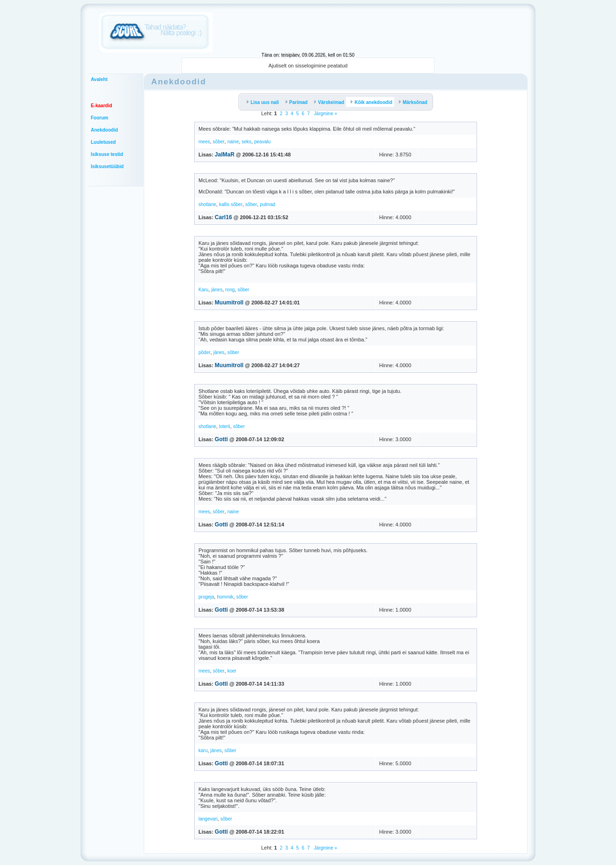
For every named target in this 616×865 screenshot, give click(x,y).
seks (246, 142)
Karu (203, 290)
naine (233, 142)
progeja (206, 597)
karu (203, 750)
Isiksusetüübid (107, 166)
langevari (208, 819)
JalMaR (225, 155)
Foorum (99, 118)
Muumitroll (229, 303)
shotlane (207, 204)
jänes (217, 290)
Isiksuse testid (107, 154)
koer (232, 671)
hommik (225, 597)
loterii (225, 426)
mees (204, 142)
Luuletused (103, 142)
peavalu (262, 142)
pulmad (268, 204)
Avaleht (99, 79)
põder (205, 352)
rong (230, 290)
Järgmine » (325, 114)
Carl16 (224, 217)
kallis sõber (231, 204)
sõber (219, 142)
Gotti (221, 439)
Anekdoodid (104, 130)
